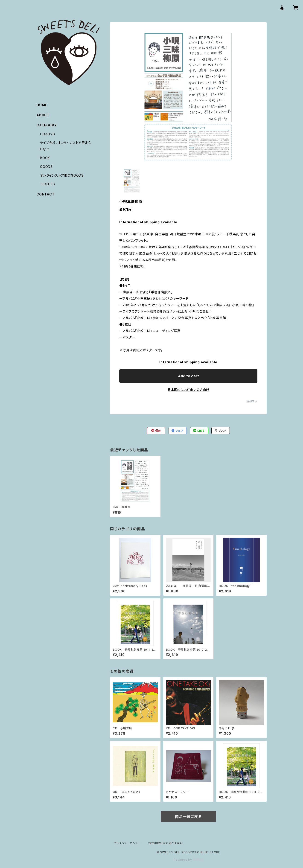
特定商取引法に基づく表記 (166, 843)
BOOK (45, 158)
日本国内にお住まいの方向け (188, 390)
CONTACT (45, 194)
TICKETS (48, 184)
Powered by (188, 860)
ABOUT (43, 115)
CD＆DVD (48, 134)
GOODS (46, 167)
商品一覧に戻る (188, 817)
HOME (42, 105)
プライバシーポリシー (127, 843)
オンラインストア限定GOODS (62, 175)
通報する (252, 401)
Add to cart (188, 376)
